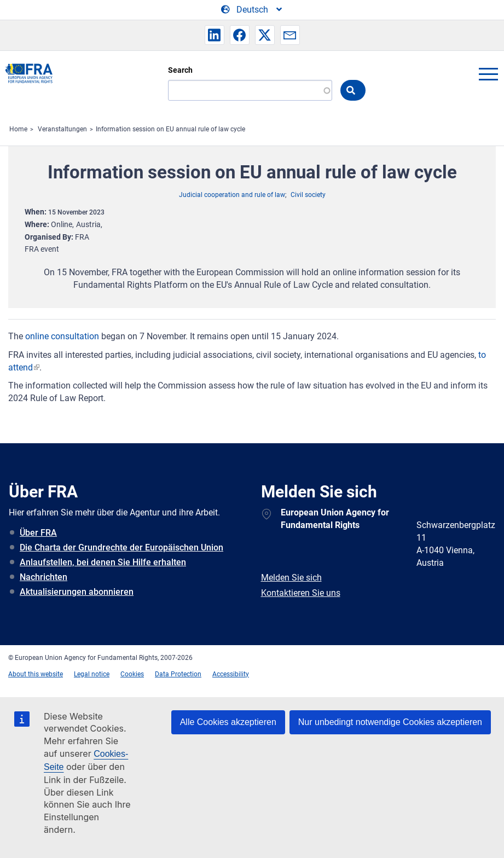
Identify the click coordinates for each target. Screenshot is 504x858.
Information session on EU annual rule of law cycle (170, 129)
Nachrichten (44, 577)
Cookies (132, 674)
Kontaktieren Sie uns (301, 593)
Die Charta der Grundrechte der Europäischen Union (121, 547)
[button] (215, 35)
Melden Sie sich (291, 578)
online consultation (62, 336)
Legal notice (92, 674)
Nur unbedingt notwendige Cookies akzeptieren (390, 722)
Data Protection (178, 674)
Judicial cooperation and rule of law (232, 195)
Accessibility (231, 674)
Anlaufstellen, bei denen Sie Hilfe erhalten (103, 562)
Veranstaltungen (62, 129)
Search (180, 70)
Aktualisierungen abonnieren (77, 592)
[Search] (250, 90)
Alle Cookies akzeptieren (228, 722)
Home (18, 129)
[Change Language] (252, 10)
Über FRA (38, 533)
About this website (36, 674)
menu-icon (488, 74)
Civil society (308, 195)
